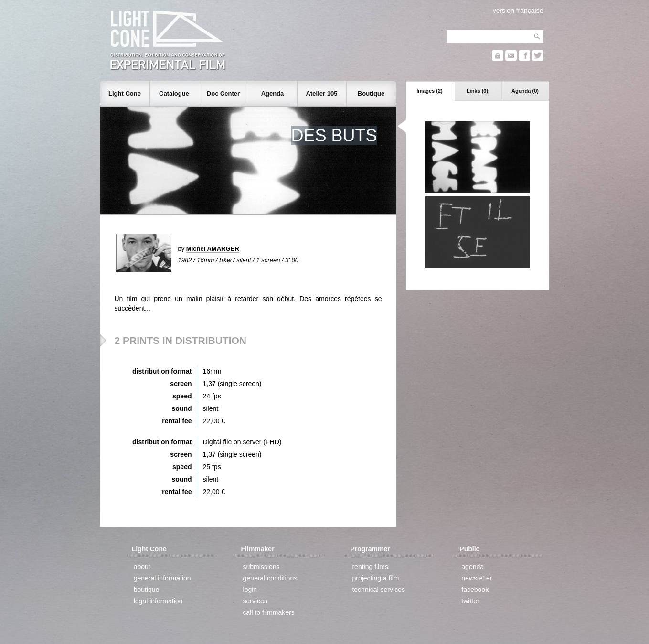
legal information (158, 601)
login (250, 590)
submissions (261, 567)
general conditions (270, 578)
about (142, 567)
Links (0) (477, 91)
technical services (378, 590)
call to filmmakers (269, 612)
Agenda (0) (525, 91)
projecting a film (375, 578)
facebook (475, 590)
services (255, 601)
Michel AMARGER (213, 249)
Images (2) (429, 91)
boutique (147, 590)
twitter (470, 601)
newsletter (477, 578)
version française (518, 11)
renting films (370, 567)
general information (162, 578)
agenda (473, 567)
